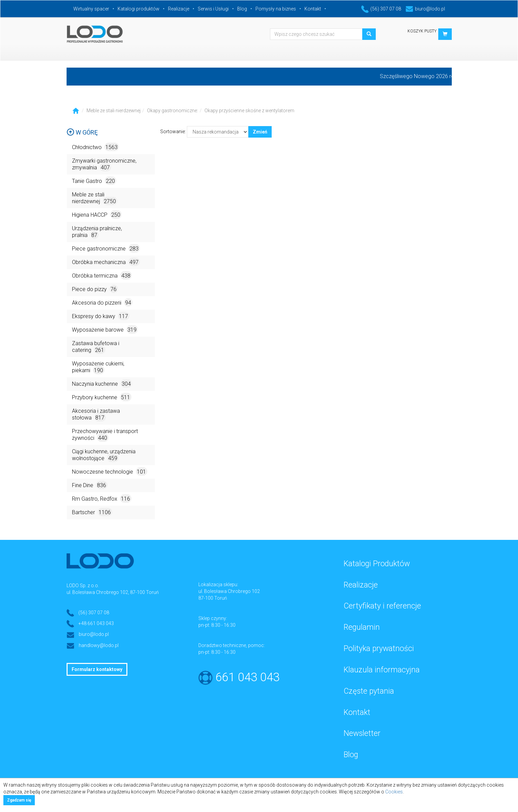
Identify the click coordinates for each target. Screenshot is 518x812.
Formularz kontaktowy (97, 669)
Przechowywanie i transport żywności (105, 435)
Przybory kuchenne (102, 397)
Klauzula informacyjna (382, 670)
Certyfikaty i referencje (382, 606)
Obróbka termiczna (102, 275)
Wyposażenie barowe (105, 329)
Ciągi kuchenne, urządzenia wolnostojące (104, 455)
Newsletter (362, 733)
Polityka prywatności (379, 649)
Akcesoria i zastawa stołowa (96, 415)
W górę (82, 132)
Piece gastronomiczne (106, 248)
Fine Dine (90, 485)
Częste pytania (369, 691)
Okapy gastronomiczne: (172, 111)
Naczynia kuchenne (102, 384)
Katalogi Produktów (377, 564)
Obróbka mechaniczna (106, 262)
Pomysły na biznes (276, 9)
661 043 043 (248, 677)
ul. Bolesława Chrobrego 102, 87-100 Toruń (113, 592)
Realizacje (179, 9)
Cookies (394, 792)
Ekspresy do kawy (101, 316)
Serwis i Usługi (213, 9)
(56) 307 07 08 (381, 9)
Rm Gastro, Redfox (102, 498)
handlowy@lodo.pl (99, 645)
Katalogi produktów (139, 9)
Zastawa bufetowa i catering (96, 347)
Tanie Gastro (94, 181)
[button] (445, 34)
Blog (242, 9)
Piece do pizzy (95, 289)
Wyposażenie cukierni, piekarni (98, 367)
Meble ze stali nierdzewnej (114, 111)
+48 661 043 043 (96, 623)
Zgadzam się (19, 800)
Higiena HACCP (97, 214)
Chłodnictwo (95, 147)
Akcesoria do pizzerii (102, 302)
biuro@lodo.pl (425, 9)
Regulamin (362, 627)
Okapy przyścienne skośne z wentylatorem (249, 111)
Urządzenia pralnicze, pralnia (97, 232)
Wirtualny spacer (91, 9)
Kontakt (313, 9)
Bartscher (92, 512)
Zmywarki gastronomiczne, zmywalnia (104, 164)
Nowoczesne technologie (110, 471)
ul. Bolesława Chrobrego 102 (229, 591)
